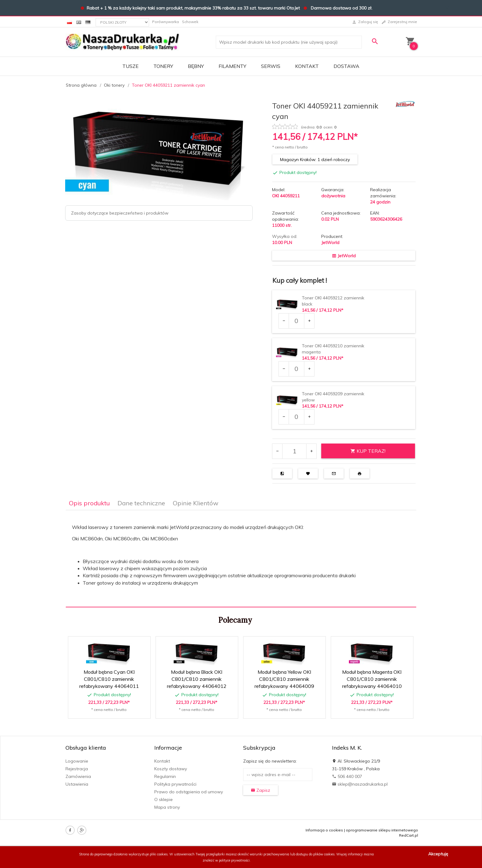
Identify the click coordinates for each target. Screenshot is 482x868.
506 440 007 (347, 776)
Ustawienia (77, 784)
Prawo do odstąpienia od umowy (189, 792)
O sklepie (164, 799)
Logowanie (77, 761)
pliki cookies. (159, 854)
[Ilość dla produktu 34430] (296, 321)
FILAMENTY (232, 66)
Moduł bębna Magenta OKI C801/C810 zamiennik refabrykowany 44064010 (372, 679)
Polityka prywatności (175, 784)
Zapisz (261, 790)
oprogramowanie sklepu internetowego (382, 830)
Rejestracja (77, 769)
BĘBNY (196, 66)
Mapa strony (167, 807)
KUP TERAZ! (368, 451)
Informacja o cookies (324, 830)
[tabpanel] (241, 559)
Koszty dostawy (171, 769)
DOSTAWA (346, 66)
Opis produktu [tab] (89, 503)
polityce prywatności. (235, 860)
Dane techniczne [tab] (141, 503)
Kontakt (307, 66)
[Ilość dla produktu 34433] (296, 417)
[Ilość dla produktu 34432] (296, 369)
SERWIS (271, 66)
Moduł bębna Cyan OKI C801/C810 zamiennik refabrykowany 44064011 (109, 679)
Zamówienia (78, 776)
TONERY (163, 66)
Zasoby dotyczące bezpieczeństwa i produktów (120, 213)
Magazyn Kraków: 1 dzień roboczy (315, 160)
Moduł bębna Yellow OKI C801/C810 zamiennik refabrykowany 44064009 (284, 679)
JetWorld (330, 243)
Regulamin (165, 776)
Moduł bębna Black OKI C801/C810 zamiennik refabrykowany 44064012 (197, 679)
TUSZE (130, 66)
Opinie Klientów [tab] (196, 503)
